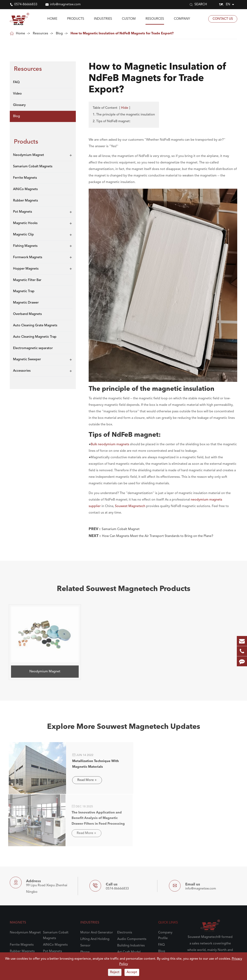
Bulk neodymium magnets (110, 444)
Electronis (125, 858)
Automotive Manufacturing (128, 912)
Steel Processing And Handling (96, 924)
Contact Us (223, 19)
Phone (85, 878)
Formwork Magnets (28, 257)
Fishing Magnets (25, 246)
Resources (155, 19)
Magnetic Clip (23, 235)
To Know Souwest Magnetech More (209, 914)
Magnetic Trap (24, 291)
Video (17, 94)
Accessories (22, 371)
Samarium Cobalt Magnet (121, 529)
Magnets (18, 848)
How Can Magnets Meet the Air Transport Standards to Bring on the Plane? (158, 536)
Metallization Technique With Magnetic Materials (87, 744)
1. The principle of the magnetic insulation (124, 115)
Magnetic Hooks (25, 223)
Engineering (126, 922)
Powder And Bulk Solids (98, 909)
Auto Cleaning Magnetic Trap (35, 337)
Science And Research (97, 884)
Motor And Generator (97, 858)
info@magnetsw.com (65, 4)
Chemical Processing (132, 934)
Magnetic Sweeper (27, 359)
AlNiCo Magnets (25, 189)
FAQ (16, 82)
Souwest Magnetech (130, 506)
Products (76, 19)
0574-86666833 (26, 4)
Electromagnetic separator (33, 348)
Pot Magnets (23, 212)
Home (52, 19)
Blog (59, 34)
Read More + (79, 762)
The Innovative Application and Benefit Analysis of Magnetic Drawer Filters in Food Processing (201, 747)
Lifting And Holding (95, 865)
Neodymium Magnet (29, 155)
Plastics (86, 891)
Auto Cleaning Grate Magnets (35, 326)
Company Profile (165, 861)
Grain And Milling (130, 897)
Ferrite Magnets (25, 178)
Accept (132, 972)
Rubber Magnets (25, 201)
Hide (125, 108)
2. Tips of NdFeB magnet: (112, 121)
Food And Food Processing (92, 900)
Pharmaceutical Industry (98, 934)
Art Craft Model (129, 878)
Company (182, 19)
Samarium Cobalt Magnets (33, 167)
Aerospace (125, 884)
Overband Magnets (27, 314)
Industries (103, 19)
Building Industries (131, 871)
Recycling (124, 891)
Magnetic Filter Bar (27, 280)
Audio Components (132, 865)
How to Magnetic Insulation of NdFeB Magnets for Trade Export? (122, 34)
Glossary (19, 105)
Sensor (85, 871)
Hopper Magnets (26, 269)
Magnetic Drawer (26, 303)
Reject (115, 972)
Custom (129, 19)
